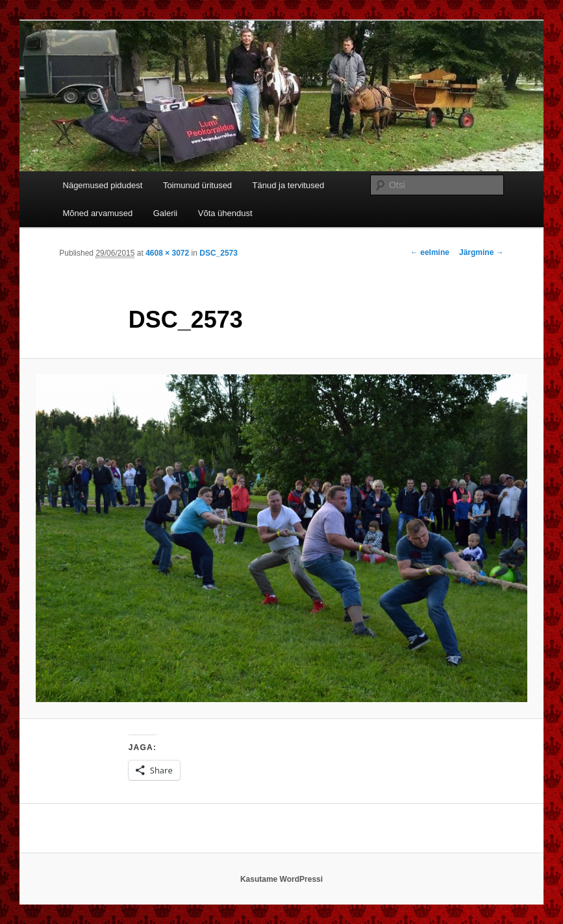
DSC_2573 (219, 253)
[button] (281, 538)
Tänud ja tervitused (289, 185)
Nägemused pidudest (103, 185)
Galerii (166, 213)
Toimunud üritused (197, 185)
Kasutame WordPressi (281, 879)
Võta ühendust (225, 213)
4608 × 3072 (167, 253)
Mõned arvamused (98, 213)
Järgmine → (482, 252)
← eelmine (430, 252)
